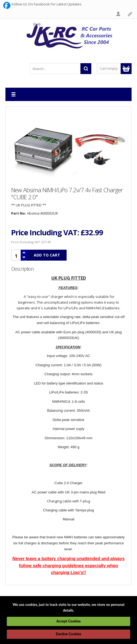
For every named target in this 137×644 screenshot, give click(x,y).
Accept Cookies (68, 621)
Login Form (119, 14)
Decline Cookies (68, 634)
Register (130, 14)
